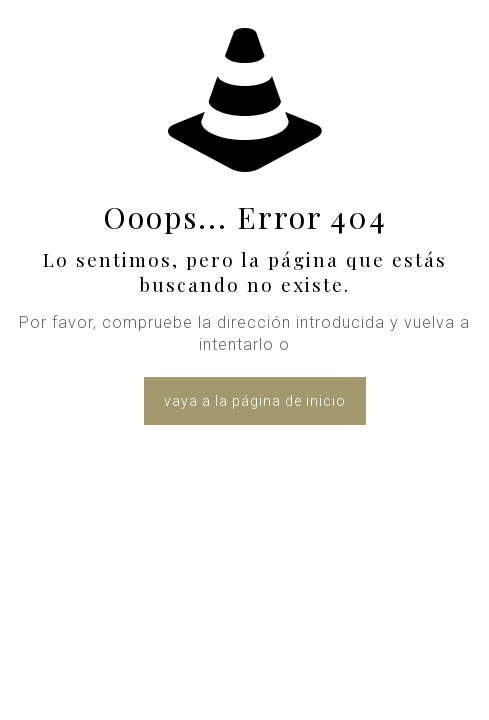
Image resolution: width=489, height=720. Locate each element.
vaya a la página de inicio (255, 401)
